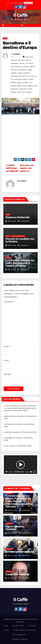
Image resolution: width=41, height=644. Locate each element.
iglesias (32, 66)
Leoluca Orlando (24, 73)
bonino (28, 60)
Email (7, 360)
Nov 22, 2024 (12, 510)
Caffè (5, 38)
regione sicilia (22, 86)
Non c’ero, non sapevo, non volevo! (27, 168)
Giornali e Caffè (18, 626)
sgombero (23, 89)
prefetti (13, 82)
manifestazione (16, 76)
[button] (21, 465)
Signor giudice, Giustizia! (14, 416)
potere (31, 79)
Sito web (7, 374)
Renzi (36, 86)
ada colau (29, 57)
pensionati (18, 79)
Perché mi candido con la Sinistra (20, 240)
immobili (14, 70)
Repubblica (15, 89)
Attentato (21, 60)
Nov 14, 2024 (12, 533)
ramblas (25, 82)
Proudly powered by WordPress (14, 619)
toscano (29, 92)
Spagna (13, 92)
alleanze (14, 60)
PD (12, 79)
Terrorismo (21, 92)
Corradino (17, 54)
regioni (30, 86)
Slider (30, 89)
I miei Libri (32, 626)
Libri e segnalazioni (20, 635)
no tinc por (33, 76)
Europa (26, 66)
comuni (22, 63)
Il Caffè (20, 15)
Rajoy (19, 82)
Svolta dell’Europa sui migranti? (12, 168)
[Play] (7, 472)
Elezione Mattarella (18, 217)
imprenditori (23, 70)
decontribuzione (17, 66)
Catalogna (14, 63)
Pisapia (25, 79)
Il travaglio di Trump (12, 438)
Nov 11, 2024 (12, 578)
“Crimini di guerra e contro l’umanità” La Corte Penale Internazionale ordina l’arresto (20, 408)
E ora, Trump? (10, 446)
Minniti (25, 76)
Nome (7, 346)
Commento (9, 302)
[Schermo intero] (34, 472)
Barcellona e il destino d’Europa (20, 45)
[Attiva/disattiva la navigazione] (22, 25)
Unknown (9, 493)
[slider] (19, 472)
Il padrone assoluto (12, 432)
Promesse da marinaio (13, 424)
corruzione (29, 63)
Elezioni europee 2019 (18, 236)
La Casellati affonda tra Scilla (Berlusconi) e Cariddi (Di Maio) (20, 263)
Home (6, 626)
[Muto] (31, 472)
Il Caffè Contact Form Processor (25, 630)
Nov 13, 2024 (12, 556)
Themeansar (20, 622)
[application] (20, 465)
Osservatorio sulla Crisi (20, 639)
